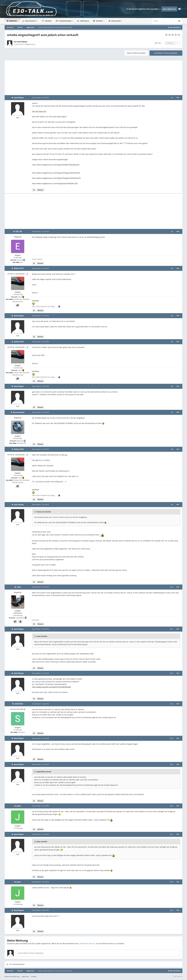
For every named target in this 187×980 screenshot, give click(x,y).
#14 (172, 738)
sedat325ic (19, 704)
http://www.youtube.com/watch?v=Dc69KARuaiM (52, 687)
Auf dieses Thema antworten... (31, 953)
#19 (172, 910)
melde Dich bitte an (87, 943)
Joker (19, 806)
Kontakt (34, 976)
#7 (172, 412)
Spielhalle (83, 21)
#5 (172, 342)
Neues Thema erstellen (136, 53)
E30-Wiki (47, 21)
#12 (172, 673)
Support (98, 21)
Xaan (19, 587)
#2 (172, 231)
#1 (172, 98)
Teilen (158, 43)
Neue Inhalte (31, 21)
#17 (172, 834)
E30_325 (19, 231)
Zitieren (40, 190)
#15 (172, 764)
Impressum (25, 976)
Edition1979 (19, 268)
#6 (172, 386)
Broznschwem (19, 412)
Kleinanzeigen (64, 21)
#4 (172, 316)
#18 (172, 882)
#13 (172, 704)
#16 (172, 806)
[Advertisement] (93, 77)
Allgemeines (30, 44)
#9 (172, 505)
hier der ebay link (39, 111)
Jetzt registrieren (169, 9)
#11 (172, 629)
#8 (172, 449)
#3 (172, 268)
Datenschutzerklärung (12, 976)
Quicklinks (115, 21)
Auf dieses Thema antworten (166, 53)
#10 (172, 587)
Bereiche (12, 21)
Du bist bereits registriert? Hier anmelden (143, 9)
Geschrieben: (40, 98)
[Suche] (157, 21)
